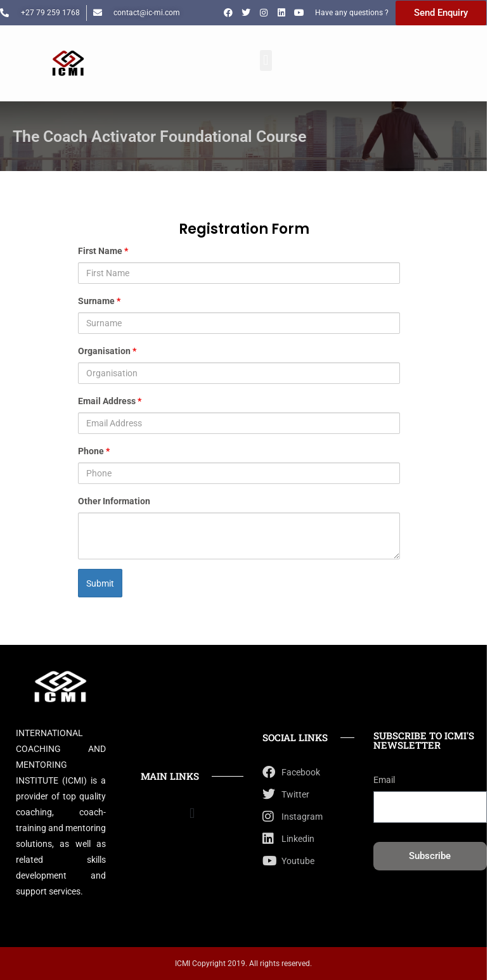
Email (384, 780)
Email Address (110, 401)
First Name (103, 251)
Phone (94, 451)
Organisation (107, 351)
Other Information (114, 501)
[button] (266, 60)
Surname (99, 301)
